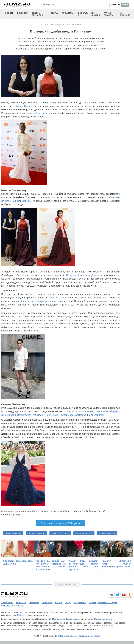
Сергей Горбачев (103, 619)
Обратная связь (68, 636)
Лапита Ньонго (107, 533)
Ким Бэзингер (96, 415)
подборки (80, 603)
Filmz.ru (21, 615)
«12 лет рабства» (43, 113)
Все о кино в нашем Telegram (60, 523)
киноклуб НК (82, 14)
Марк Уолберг (61, 415)
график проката (108, 14)
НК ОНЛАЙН (96, 14)
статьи (55, 13)
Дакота (71, 411)
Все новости (67, 585)
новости (9, 13)
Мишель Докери (21, 201)
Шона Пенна (27, 301)
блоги (59, 603)
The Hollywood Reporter (59, 24)
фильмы (34, 603)
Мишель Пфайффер (107, 411)
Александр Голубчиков (66, 619)
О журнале (125, 14)
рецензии (23, 13)
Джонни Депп (9, 415)
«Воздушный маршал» (78, 275)
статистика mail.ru (13, 606)
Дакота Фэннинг (36, 533)
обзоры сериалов (37, 14)
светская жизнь (13, 533)
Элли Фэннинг (86, 411)
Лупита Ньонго (24, 106)
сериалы (47, 603)
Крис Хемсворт (78, 415)
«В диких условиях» (45, 301)
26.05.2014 (44, 24)
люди (68, 603)
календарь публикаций (103, 603)
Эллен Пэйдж (45, 415)
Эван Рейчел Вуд (27, 415)
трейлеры (68, 13)
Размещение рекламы (89, 636)
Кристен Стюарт (58, 298)
